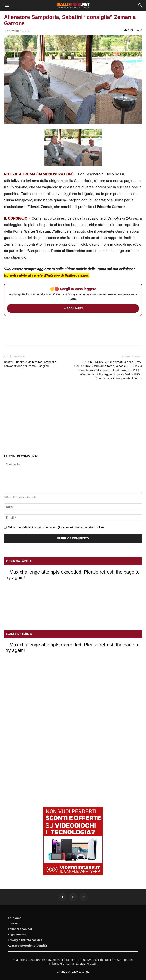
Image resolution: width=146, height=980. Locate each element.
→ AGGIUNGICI (73, 308)
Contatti (14, 923)
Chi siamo (15, 918)
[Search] (140, 5)
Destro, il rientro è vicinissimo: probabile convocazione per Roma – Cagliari (30, 364)
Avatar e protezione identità (27, 946)
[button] (7, 5)
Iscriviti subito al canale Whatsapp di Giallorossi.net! (47, 275)
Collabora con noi (20, 929)
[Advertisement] (73, 418)
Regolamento (17, 935)
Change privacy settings (73, 971)
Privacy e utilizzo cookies (25, 940)
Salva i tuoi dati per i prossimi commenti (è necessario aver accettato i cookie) (56, 527)
